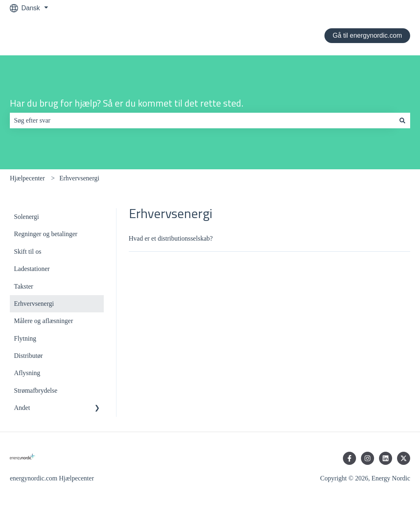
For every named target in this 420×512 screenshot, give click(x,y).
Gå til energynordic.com (367, 35)
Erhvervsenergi (79, 178)
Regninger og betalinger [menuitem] (46, 234)
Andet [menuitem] (22, 408)
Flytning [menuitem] (25, 338)
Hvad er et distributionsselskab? (171, 238)
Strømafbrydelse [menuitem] (36, 390)
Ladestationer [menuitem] (32, 269)
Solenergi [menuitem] (26, 217)
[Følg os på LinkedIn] (386, 458)
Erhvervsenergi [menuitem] (34, 304)
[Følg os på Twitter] (404, 458)
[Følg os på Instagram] (367, 458)
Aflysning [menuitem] (27, 373)
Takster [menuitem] (24, 286)
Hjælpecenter (27, 178)
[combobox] (202, 121)
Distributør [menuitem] (28, 356)
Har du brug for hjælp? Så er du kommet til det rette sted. (127, 103)
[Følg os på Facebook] (349, 458)
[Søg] (402, 121)
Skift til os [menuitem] (28, 251)
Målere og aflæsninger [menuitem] (43, 321)
